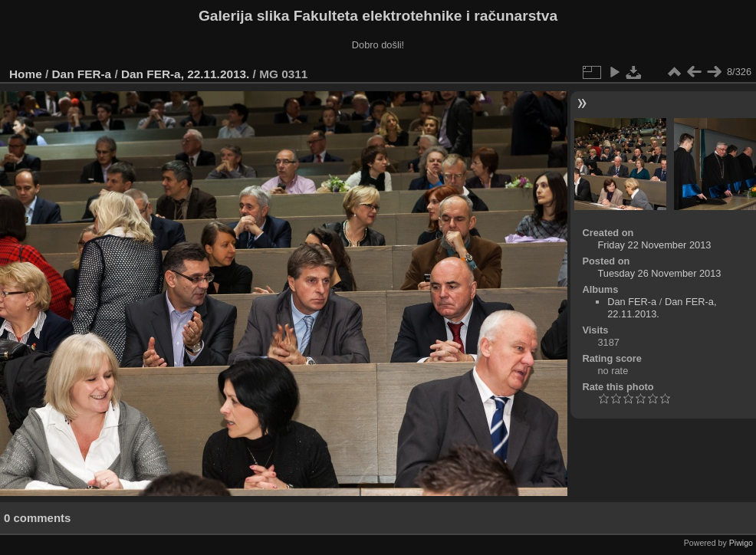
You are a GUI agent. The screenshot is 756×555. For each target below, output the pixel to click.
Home (26, 74)
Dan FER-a (82, 74)
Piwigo (741, 543)
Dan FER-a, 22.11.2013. (185, 74)
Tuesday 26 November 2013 (659, 273)
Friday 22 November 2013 (654, 245)
